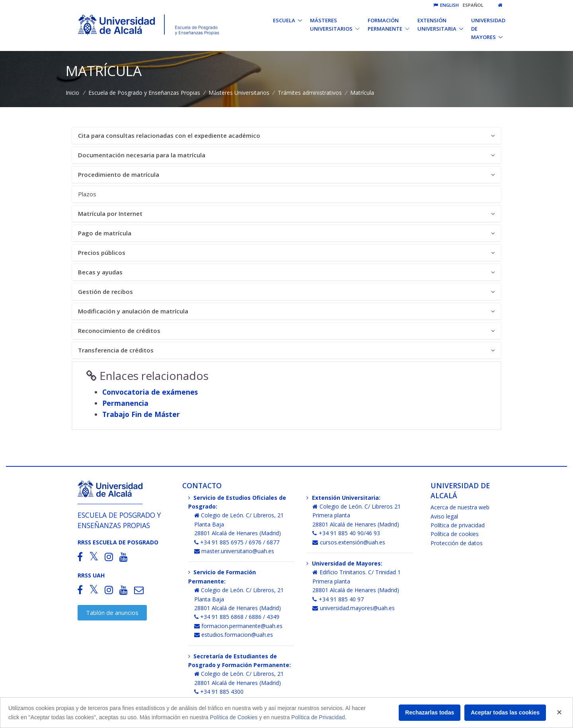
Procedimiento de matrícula (286, 175)
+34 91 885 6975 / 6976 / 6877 (237, 542)
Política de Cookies (234, 717)
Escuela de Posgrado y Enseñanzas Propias (144, 93)
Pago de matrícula (286, 233)
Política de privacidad (458, 525)
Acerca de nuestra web (460, 507)
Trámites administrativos (310, 93)
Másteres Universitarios (239, 93)
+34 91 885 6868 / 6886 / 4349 (237, 617)
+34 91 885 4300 (219, 692)
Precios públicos (286, 253)
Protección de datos (457, 543)
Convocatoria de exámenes (150, 392)
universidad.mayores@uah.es (354, 608)
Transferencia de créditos (286, 350)
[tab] (286, 136)
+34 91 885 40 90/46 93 (346, 533)
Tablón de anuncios (112, 613)
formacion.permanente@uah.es (239, 626)
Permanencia (125, 403)
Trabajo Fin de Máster (141, 414)
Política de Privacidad (318, 717)
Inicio (72, 93)
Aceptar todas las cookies (505, 712)
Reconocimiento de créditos (286, 331)
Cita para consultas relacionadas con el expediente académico (286, 136)
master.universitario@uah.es (234, 551)
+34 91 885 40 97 (338, 599)
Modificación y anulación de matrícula (286, 311)
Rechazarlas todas (430, 712)
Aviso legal (444, 516)
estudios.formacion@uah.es (234, 635)
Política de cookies (455, 534)
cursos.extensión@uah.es (349, 542)
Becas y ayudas (286, 272)
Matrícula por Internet (286, 214)
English (446, 5)
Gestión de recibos (286, 292)
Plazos (87, 194)
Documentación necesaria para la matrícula (286, 155)
